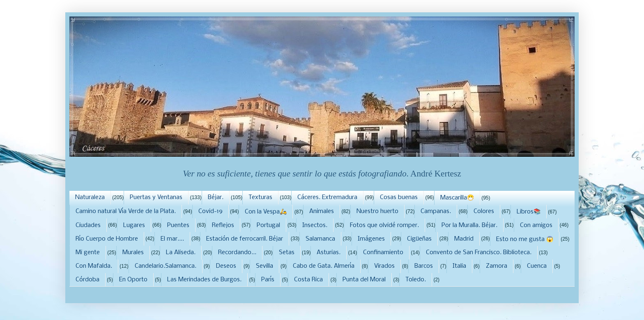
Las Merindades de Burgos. (204, 280)
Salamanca (320, 239)
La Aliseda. (181, 253)
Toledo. (416, 280)
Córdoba (87, 280)
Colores (484, 211)
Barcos (424, 266)
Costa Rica (308, 280)
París (268, 280)
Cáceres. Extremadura (327, 197)
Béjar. (216, 197)
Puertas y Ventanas (156, 197)
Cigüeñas (419, 239)
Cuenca (537, 266)
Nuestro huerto (377, 211)
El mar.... (172, 239)
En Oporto (133, 280)
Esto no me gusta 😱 (525, 239)
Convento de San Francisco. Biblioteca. (479, 253)
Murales (133, 253)
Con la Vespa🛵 (266, 212)
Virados (384, 266)
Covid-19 (210, 211)
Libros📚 (529, 212)
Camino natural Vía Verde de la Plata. (126, 211)
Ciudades (88, 225)
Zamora (497, 266)
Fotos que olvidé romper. (384, 225)
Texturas (260, 197)
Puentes (178, 225)
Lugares (134, 225)
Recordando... (237, 253)
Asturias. (329, 253)
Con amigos (536, 225)
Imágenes (371, 239)
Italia (459, 266)
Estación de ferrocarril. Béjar (245, 239)
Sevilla (264, 266)
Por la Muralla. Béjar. (469, 225)
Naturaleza (90, 197)
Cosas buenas (399, 197)
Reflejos (223, 225)
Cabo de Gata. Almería (324, 266)
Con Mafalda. (94, 266)
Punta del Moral (364, 280)
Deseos (226, 266)
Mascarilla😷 (457, 198)
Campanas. (436, 211)
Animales (322, 211)
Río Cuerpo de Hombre (107, 239)
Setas (287, 253)
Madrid (464, 239)
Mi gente (88, 253)
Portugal (268, 225)
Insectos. (315, 225)
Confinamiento (383, 253)
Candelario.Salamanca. (166, 266)
